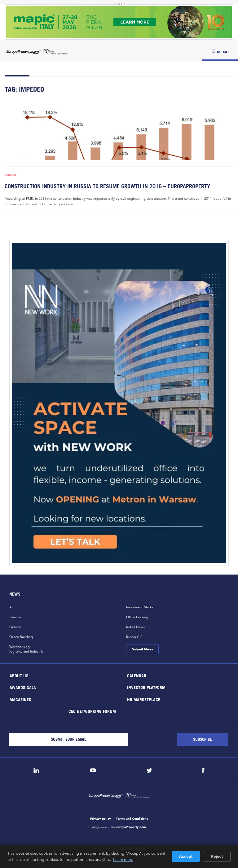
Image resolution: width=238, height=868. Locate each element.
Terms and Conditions (132, 819)
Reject (217, 856)
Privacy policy (101, 819)
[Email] (68, 740)
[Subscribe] (203, 740)
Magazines (20, 699)
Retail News (135, 627)
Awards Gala (23, 687)
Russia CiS (134, 637)
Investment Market (140, 607)
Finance (15, 617)
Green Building (21, 637)
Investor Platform (146, 687)
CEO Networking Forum (92, 711)
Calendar (137, 675)
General (11, 175)
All (11, 607)
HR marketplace (144, 699)
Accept (186, 856)
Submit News (142, 649)
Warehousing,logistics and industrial (27, 649)
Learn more (123, 859)
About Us (19, 675)
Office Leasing (137, 617)
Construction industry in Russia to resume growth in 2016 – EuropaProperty (107, 186)
